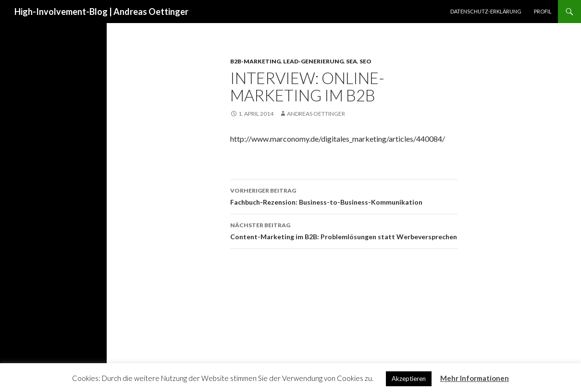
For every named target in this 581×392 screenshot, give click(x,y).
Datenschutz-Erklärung (486, 11)
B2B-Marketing (255, 61)
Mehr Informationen (475, 378)
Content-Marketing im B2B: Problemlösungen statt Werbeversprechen (344, 230)
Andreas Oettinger (316, 114)
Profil (543, 11)
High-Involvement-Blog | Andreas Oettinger (101, 12)
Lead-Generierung (313, 61)
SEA (352, 61)
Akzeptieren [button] (409, 379)
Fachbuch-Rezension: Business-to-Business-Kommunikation (344, 196)
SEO (365, 61)
